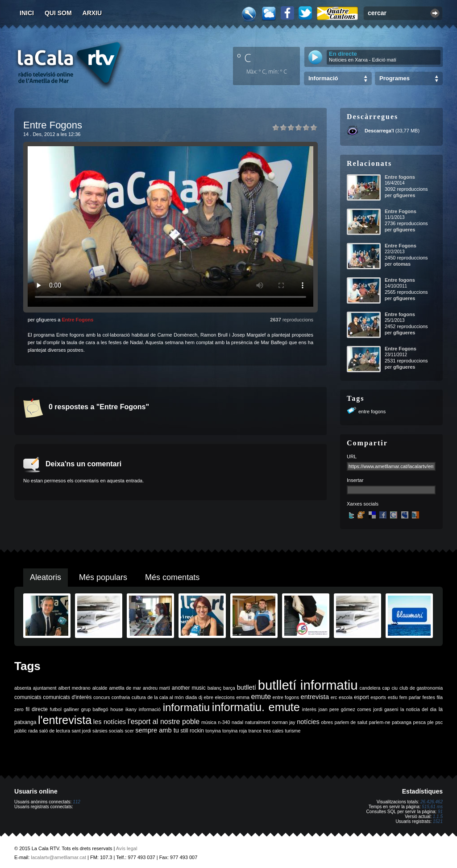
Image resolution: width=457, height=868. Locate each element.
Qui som (58, 13)
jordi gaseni (386, 709)
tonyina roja (235, 731)
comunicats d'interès (67, 697)
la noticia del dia (418, 709)
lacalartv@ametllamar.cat (58, 857)
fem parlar (410, 697)
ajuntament (45, 688)
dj (200, 697)
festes (428, 697)
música (209, 722)
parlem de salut (351, 722)
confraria (121, 697)
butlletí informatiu (308, 685)
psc (439, 722)
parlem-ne (380, 722)
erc (334, 697)
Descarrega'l (379, 131)
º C (244, 58)
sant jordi (81, 731)
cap (386, 688)
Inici (27, 13)
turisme (293, 731)
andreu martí (156, 688)
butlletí (247, 687)
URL (352, 457)
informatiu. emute (256, 707)
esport (361, 697)
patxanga (402, 722)
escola (346, 697)
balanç (214, 688)
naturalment (258, 722)
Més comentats (172, 577)
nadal (237, 722)
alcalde (100, 688)
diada (191, 697)
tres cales (273, 731)
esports (378, 697)
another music (189, 688)
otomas (402, 264)
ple (431, 722)
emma (243, 697)
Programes (395, 78)
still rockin (192, 731)
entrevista (315, 697)
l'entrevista (65, 720)
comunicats (28, 697)
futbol (56, 709)
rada (33, 731)
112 (77, 802)
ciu (395, 688)
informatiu (186, 707)
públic (21, 731)
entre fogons (372, 411)
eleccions (224, 697)
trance (255, 731)
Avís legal (127, 848)
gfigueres (404, 195)
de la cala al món (165, 697)
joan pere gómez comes (345, 709)
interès (309, 709)
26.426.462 (432, 802)
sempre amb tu (157, 730)
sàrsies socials (108, 731)
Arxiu (92, 13)
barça (229, 688)
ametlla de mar (125, 688)
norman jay (284, 722)
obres (327, 722)
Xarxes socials (363, 504)
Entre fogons (400, 177)
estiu (393, 697)
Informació (323, 78)
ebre (209, 697)
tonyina (213, 731)
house (117, 709)
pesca (420, 722)
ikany (131, 709)
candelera (370, 688)
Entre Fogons (77, 320)
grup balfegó (95, 709)
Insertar (355, 480)
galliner (71, 709)
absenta (23, 688)
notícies (308, 722)
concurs (102, 697)
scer (129, 731)
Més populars (103, 577)
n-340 (224, 722)
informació (150, 709)
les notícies (110, 722)
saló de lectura (55, 731)
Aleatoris (46, 577)
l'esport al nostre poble (164, 722)
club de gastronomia (421, 688)
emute (261, 697)
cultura (139, 697)
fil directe (37, 709)
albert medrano (75, 688)
